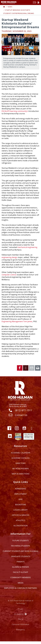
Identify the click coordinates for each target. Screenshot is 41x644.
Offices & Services (21, 515)
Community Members (21, 577)
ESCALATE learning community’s (15, 111)
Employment (21, 494)
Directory (20, 463)
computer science (9, 275)
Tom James (28, 321)
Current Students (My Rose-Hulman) (20, 551)
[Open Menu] (34, 3)
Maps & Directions (21, 474)
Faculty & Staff (21, 572)
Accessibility (19, 614)
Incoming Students (20, 546)
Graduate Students (20, 556)
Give (21, 499)
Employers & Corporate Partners (21, 588)
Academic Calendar (21, 453)
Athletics (20, 520)
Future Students (21, 540)
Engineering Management (12, 321)
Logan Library (21, 510)
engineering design (10, 257)
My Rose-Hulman (20, 468)
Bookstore (21, 505)
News (10, 7)
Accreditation (21, 526)
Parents (21, 562)
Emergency (20, 629)
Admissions (20, 489)
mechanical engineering (27, 247)
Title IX (20, 619)
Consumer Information (20, 624)
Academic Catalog (20, 458)
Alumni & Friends (20, 567)
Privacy (20, 609)
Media (21, 583)
